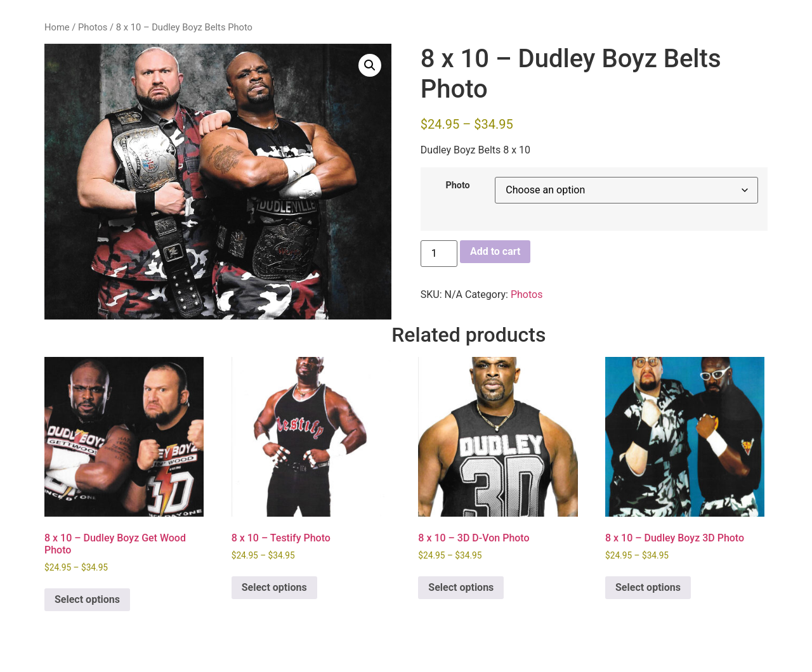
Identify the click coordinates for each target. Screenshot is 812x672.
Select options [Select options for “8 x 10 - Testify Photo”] (274, 587)
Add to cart (495, 251)
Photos (93, 27)
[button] (370, 65)
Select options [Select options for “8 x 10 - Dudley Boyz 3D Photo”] (648, 587)
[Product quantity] (439, 254)
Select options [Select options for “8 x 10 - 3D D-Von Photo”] (461, 587)
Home (57, 27)
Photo (457, 186)
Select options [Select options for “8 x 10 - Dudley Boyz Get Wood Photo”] (87, 599)
